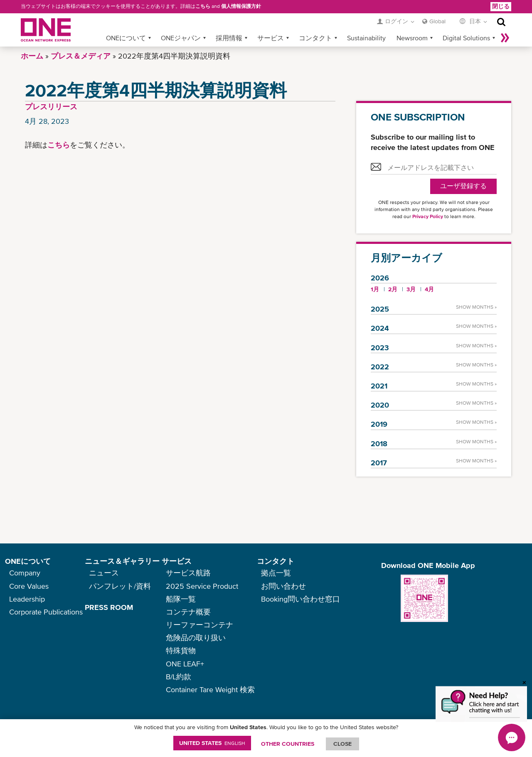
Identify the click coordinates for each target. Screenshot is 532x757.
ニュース (104, 573)
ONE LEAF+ (185, 664)
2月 (393, 289)
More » (505, 38)
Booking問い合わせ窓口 (300, 599)
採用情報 (229, 38)
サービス (271, 38)
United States (212, 743)
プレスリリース (51, 107)
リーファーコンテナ (199, 625)
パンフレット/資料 (120, 586)
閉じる (501, 6)
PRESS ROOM (109, 607)
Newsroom (412, 38)
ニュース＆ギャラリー (122, 561)
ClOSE (342, 744)
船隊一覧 (181, 599)
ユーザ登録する (463, 186)
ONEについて (126, 38)
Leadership (27, 599)
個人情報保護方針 (241, 6)
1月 (375, 289)
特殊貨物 (181, 650)
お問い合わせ (283, 586)
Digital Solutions (466, 38)
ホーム (32, 56)
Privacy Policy (428, 216)
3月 (411, 289)
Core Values (29, 586)
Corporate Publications (46, 612)
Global (437, 21)
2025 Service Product (202, 586)
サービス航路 (188, 573)
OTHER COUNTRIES (288, 744)
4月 (429, 289)
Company (25, 573)
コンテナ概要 (188, 612)
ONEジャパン (181, 38)
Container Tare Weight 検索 (210, 689)
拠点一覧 (276, 573)
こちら (203, 6)
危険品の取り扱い (196, 638)
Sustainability (366, 38)
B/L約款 (179, 677)
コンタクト (315, 38)
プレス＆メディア (81, 56)
